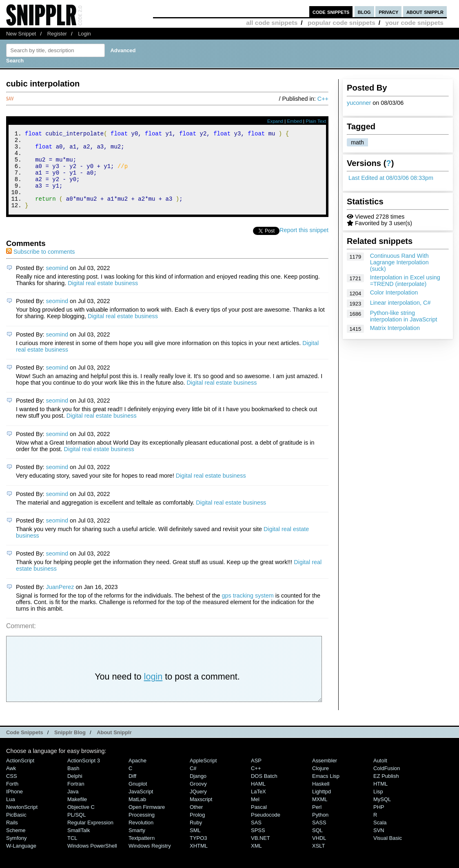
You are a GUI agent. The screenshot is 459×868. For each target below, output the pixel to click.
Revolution (141, 837)
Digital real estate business (103, 298)
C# (193, 783)
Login (84, 34)
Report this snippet (304, 245)
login (153, 691)
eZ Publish (386, 791)
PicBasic (16, 829)
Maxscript (201, 814)
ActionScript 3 (84, 775)
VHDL (319, 853)
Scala (380, 837)
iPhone (14, 806)
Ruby (196, 837)
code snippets (331, 12)
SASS (319, 837)
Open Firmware (147, 822)
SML (195, 845)
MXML (320, 814)
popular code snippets (341, 23)
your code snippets (414, 23)
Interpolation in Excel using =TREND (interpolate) (405, 281)
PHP (379, 822)
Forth (12, 798)
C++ (323, 99)
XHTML (199, 860)
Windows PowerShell (92, 860)
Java (73, 806)
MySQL (382, 814)
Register (57, 34)
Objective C (81, 822)
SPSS (258, 845)
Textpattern (142, 853)
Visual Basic (388, 853)
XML (256, 860)
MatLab (137, 814)
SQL (317, 845)
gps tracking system (247, 610)
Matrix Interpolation (395, 328)
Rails (12, 837)
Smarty (137, 845)
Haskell (321, 798)
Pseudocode (266, 829)
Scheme (16, 845)
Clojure (320, 783)
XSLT (318, 860)
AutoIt (380, 775)
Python (320, 829)
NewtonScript (22, 822)
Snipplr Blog (70, 747)
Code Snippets (25, 747)
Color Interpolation (394, 292)
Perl (317, 822)
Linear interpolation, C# (400, 303)
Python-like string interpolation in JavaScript (404, 316)
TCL (72, 853)
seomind (57, 283)
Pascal (259, 822)
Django (198, 791)
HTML (380, 798)
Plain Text (316, 121)
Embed (294, 121)
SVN (379, 845)
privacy (388, 12)
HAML (258, 798)
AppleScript (203, 775)
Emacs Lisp (326, 791)
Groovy (198, 798)
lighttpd (322, 806)
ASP (256, 775)
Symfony (16, 853)
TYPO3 (198, 853)
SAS (256, 837)
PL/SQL (76, 829)
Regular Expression (90, 837)
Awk (11, 783)
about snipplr (425, 12)
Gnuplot (138, 798)
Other (196, 822)
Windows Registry (150, 860)
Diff (132, 791)
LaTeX (258, 806)
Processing (142, 829)
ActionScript (20, 775)
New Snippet (21, 34)
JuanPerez (60, 602)
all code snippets (272, 23)
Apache (137, 775)
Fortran (76, 798)
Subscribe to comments (40, 266)
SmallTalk (79, 845)
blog (364, 12)
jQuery (198, 806)
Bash (73, 783)
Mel (255, 814)
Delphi (75, 791)
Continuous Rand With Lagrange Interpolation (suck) (399, 262)
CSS (12, 791)
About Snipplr (114, 747)
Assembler (325, 775)
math (357, 142)
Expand (275, 121)
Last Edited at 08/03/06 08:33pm (391, 178)
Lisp (378, 806)
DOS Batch (264, 791)
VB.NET (261, 853)
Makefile (77, 814)
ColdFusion (387, 783)
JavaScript (141, 806)
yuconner (359, 103)
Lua (11, 814)
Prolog (197, 829)
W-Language (21, 860)
